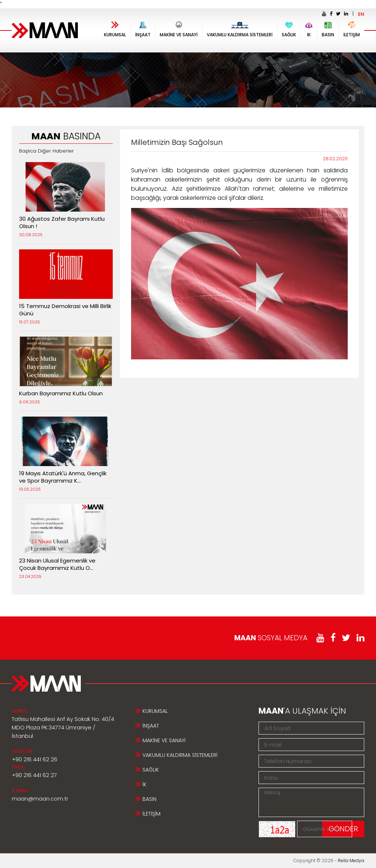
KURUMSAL (115, 30)
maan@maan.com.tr (40, 799)
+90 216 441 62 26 (35, 759)
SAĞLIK (289, 30)
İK (309, 30)
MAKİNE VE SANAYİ (179, 30)
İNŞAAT (143, 30)
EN (361, 14)
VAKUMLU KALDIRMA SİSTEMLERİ (240, 30)
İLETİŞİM (352, 30)
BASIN (328, 30)
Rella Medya (351, 860)
